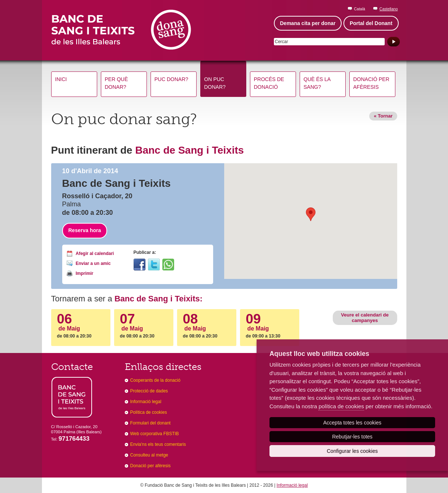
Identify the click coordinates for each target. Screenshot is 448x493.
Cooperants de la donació (156, 380)
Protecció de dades (149, 391)
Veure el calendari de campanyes (365, 317)
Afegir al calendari (95, 254)
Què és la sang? (317, 83)
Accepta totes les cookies (352, 423)
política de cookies (341, 406)
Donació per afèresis (371, 83)
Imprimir (85, 273)
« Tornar (383, 116)
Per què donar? (117, 83)
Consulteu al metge (149, 455)
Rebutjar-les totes (352, 437)
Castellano (389, 9)
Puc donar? (172, 79)
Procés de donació (269, 83)
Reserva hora (85, 230)
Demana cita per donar (308, 23)
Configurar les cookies (352, 451)
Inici (61, 79)
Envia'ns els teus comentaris (158, 444)
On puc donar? (215, 83)
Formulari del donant (151, 423)
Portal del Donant (371, 23)
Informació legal (146, 402)
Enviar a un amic (93, 263)
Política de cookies (149, 412)
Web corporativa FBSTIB (155, 434)
